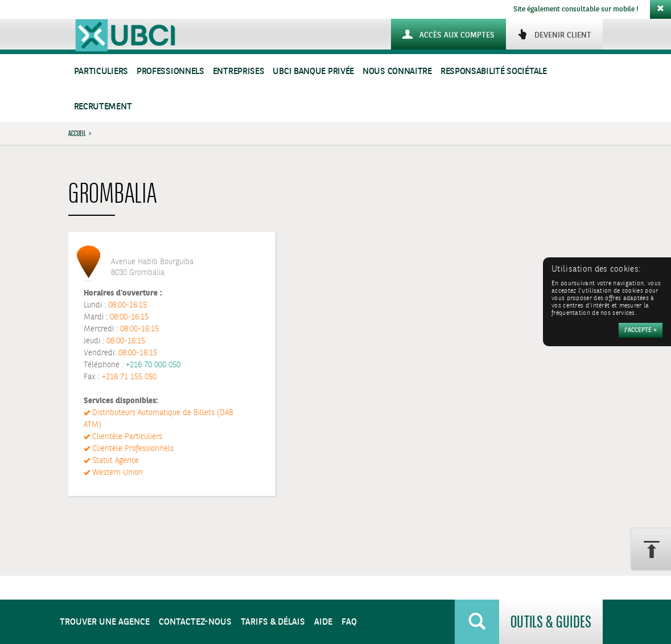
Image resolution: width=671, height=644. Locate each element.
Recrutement (103, 107)
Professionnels (170, 71)
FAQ (349, 622)
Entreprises (239, 71)
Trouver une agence (105, 622)
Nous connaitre (397, 71)
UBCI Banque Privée (313, 71)
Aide (323, 622)
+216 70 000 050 (153, 365)
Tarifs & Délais (273, 622)
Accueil (77, 133)
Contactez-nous (195, 622)
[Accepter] (641, 330)
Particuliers (101, 71)
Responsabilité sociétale (494, 71)
